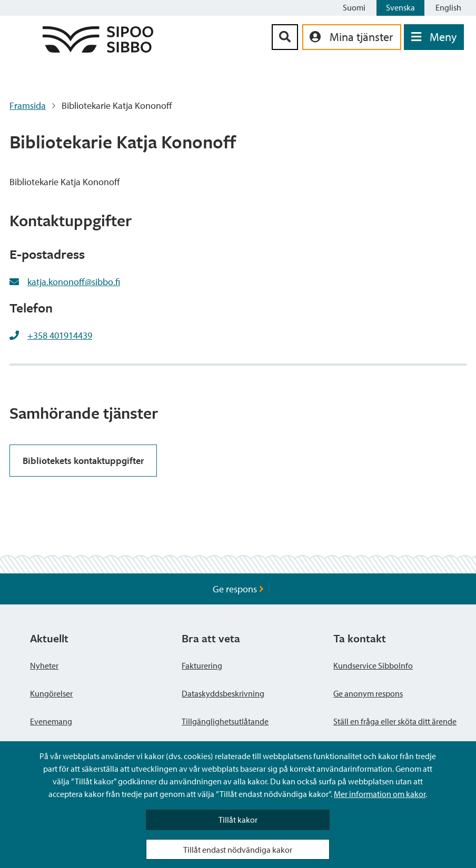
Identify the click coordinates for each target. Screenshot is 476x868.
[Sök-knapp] (285, 37)
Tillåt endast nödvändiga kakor (238, 850)
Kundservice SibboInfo (373, 665)
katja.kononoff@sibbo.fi (74, 282)
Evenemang (51, 721)
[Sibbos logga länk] (98, 49)
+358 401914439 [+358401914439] (60, 335)
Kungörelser (51, 693)
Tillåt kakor (238, 820)
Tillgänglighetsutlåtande (225, 721)
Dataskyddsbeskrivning (223, 693)
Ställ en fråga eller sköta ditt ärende (395, 721)
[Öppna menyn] (434, 37)
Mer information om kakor (380, 794)
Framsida (28, 105)
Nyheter (44, 665)
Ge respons (238, 589)
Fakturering (202, 665)
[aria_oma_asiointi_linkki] (352, 37)
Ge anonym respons (368, 693)
